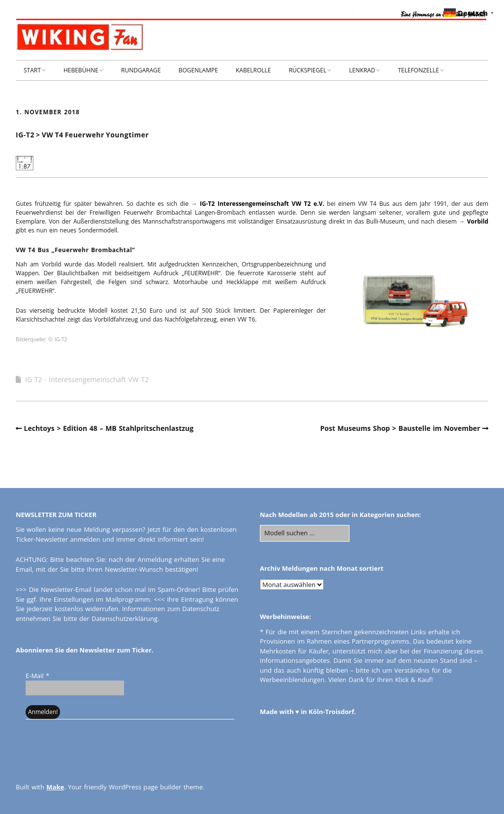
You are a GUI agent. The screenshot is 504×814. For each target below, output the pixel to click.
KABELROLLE (253, 70)
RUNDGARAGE (141, 70)
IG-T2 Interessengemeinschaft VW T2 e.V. (262, 204)
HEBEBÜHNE (81, 70)
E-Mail (37, 676)
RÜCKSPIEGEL (308, 70)
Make (55, 787)
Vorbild (478, 221)
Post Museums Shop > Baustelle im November (400, 428)
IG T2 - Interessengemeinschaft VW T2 (87, 379)
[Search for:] (305, 533)
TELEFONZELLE (418, 70)
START (32, 70)
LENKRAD (362, 70)
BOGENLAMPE (198, 70)
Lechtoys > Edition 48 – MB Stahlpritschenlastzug (109, 428)
